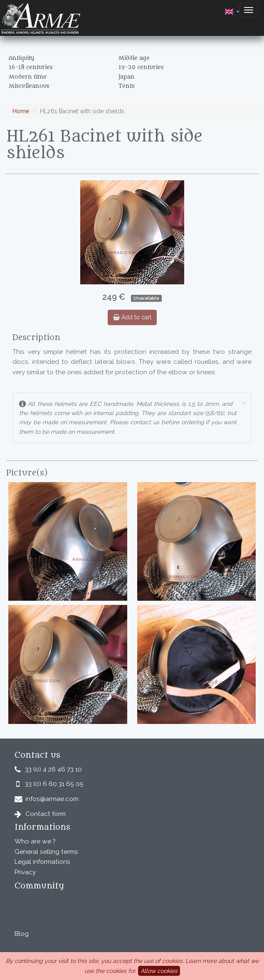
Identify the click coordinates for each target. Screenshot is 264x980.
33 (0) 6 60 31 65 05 (54, 784)
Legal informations (42, 862)
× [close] (243, 403)
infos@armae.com (52, 799)
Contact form (46, 814)
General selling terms (46, 852)
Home (21, 111)
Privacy (25, 872)
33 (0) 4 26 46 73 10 (53, 769)
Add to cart (132, 317)
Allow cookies (159, 971)
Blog (22, 934)
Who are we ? (35, 841)
